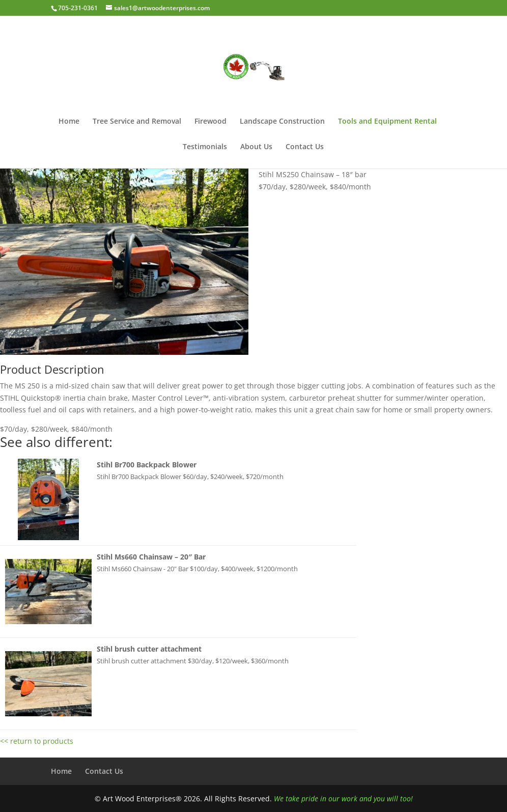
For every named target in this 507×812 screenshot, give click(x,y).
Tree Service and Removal (137, 122)
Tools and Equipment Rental (387, 122)
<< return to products (37, 741)
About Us (256, 147)
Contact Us (305, 147)
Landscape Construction (282, 122)
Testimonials (205, 147)
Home (69, 122)
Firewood (210, 122)
